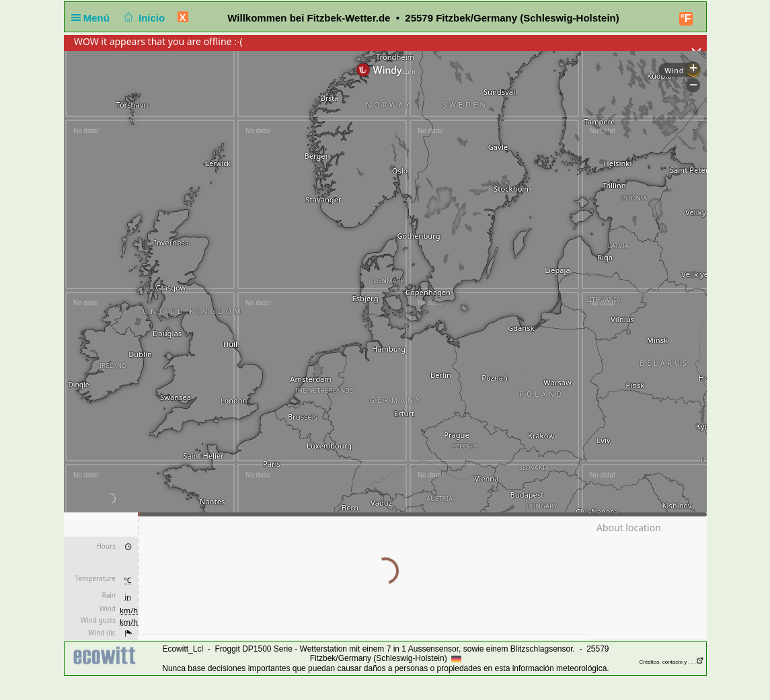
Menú (93, 18)
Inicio (143, 18)
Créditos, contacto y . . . (671, 662)
